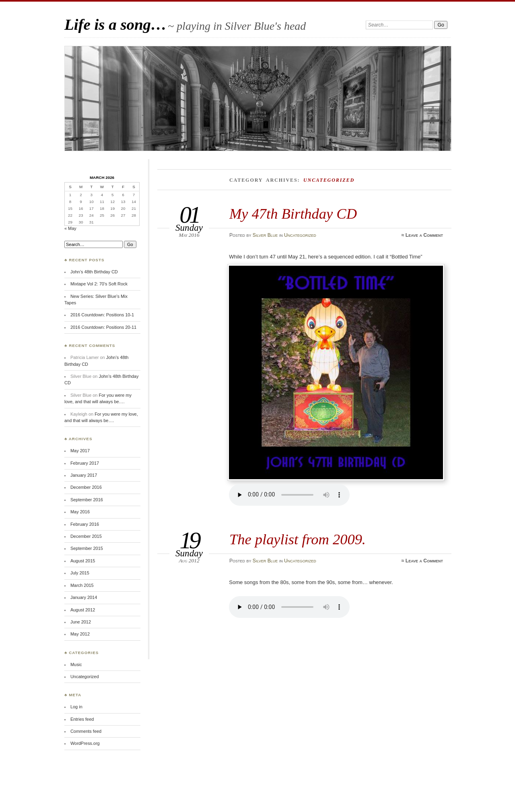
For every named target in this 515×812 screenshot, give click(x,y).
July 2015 (80, 573)
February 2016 (85, 524)
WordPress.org (85, 743)
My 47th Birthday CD (293, 214)
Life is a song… (115, 24)
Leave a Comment (424, 235)
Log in (76, 707)
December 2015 (86, 536)
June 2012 (81, 622)
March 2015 (82, 585)
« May (70, 228)
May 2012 (80, 634)
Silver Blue (265, 235)
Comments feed (86, 731)
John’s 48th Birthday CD (94, 272)
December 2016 (86, 487)
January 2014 (84, 597)
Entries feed (82, 719)
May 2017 (80, 451)
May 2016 (80, 512)
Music (76, 664)
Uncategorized (300, 235)
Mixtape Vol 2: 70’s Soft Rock (99, 284)
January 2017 (84, 475)
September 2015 (87, 548)
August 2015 (83, 561)
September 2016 (87, 500)
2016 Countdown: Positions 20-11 (103, 327)
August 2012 (83, 610)
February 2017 (85, 463)
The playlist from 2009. (298, 539)
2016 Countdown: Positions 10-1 (102, 315)
